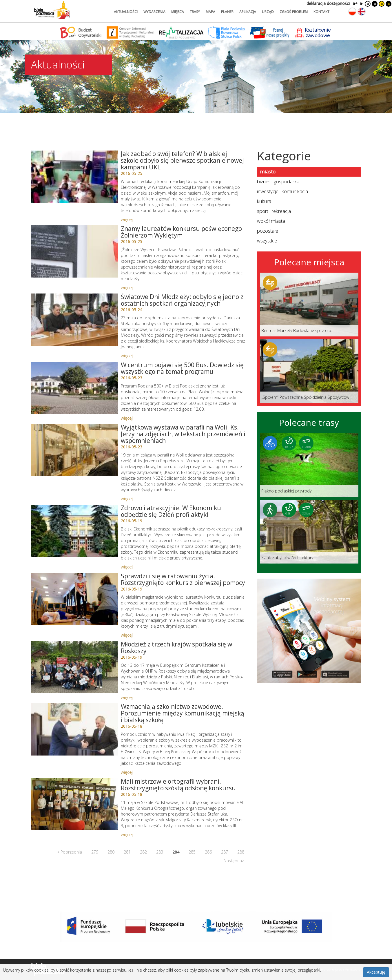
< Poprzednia (70, 852)
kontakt (321, 12)
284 (176, 852)
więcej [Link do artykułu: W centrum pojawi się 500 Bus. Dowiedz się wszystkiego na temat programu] (127, 418)
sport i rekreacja (274, 211)
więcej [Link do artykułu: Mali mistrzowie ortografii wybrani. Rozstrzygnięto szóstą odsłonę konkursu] (127, 834)
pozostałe (268, 231)
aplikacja (248, 12)
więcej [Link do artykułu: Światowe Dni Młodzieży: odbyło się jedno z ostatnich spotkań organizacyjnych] (127, 356)
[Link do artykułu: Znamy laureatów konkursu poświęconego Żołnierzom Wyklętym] (74, 251)
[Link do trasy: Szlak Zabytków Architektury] (309, 532)
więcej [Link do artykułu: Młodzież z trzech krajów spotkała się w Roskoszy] (127, 697)
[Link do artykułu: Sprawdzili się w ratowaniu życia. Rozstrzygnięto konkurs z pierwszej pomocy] (74, 599)
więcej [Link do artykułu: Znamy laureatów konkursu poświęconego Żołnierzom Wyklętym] (127, 287)
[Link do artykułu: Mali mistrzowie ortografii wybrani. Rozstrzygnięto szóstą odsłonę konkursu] (74, 804)
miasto (268, 172)
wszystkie (267, 241)
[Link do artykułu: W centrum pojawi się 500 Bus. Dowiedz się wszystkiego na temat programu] (74, 388)
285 (192, 852)
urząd (268, 12)
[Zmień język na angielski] (362, 12)
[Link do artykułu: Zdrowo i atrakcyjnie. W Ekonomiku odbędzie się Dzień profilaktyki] (74, 531)
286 (208, 852)
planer (227, 12)
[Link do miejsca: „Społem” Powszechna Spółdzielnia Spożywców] (309, 371)
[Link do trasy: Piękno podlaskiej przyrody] (309, 465)
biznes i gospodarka (278, 181)
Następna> (234, 861)
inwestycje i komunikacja (282, 191)
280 (111, 852)
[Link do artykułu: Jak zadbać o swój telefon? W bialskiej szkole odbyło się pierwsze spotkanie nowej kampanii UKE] (74, 177)
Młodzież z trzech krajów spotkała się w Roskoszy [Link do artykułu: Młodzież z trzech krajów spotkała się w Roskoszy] (176, 647)
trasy (195, 12)
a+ (355, 3)
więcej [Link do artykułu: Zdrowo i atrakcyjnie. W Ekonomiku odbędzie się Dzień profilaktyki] (127, 567)
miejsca (178, 12)
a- (361, 3)
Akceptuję (376, 972)
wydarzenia (154, 12)
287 (225, 852)
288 (241, 852)
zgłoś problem (294, 12)
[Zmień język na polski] (352, 12)
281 (127, 852)
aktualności (126, 12)
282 (143, 852)
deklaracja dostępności (328, 3)
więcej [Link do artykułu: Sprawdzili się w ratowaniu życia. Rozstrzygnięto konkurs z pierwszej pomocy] (127, 635)
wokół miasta (271, 221)
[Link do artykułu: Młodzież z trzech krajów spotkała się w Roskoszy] (74, 667)
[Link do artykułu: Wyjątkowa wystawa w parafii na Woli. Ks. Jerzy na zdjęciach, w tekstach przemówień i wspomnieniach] (74, 450)
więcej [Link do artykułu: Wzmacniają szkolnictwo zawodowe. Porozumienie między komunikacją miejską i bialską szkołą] (127, 772)
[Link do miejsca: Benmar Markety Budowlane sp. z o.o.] (309, 305)
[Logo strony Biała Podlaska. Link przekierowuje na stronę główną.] (52, 10)
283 (160, 852)
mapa (210, 12)
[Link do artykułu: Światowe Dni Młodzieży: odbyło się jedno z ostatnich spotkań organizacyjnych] (74, 320)
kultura (264, 201)
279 (95, 852)
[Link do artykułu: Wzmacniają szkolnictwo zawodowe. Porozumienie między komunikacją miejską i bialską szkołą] (74, 729)
